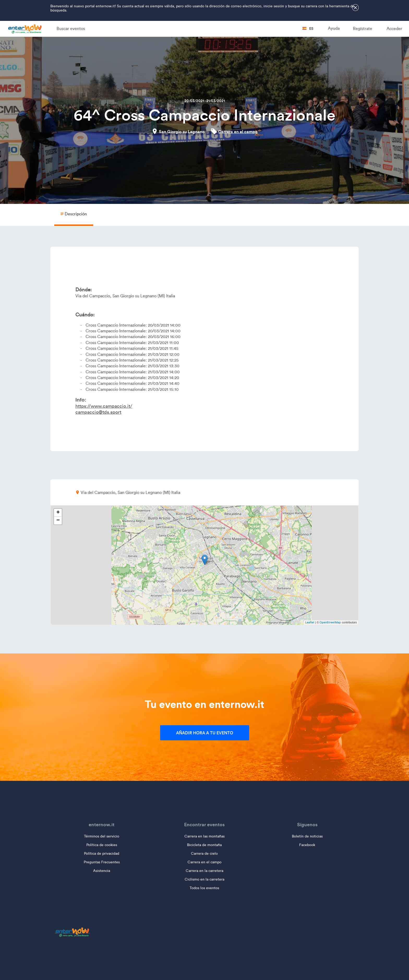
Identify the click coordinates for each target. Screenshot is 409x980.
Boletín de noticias (307, 836)
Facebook (307, 845)
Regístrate (363, 29)
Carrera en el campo (238, 132)
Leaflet (310, 622)
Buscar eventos (71, 29)
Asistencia (102, 871)
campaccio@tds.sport (98, 412)
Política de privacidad (102, 854)
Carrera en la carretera (204, 871)
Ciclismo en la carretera (204, 879)
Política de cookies (102, 845)
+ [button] (58, 513)
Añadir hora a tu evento (205, 733)
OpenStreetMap (330, 622)
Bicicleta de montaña (204, 845)
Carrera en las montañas (204, 836)
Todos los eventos (204, 888)
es (308, 28)
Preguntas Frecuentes (102, 862)
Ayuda (334, 28)
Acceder (394, 29)
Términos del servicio (102, 836)
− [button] (58, 521)
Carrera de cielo (204, 854)
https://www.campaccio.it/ (104, 406)
